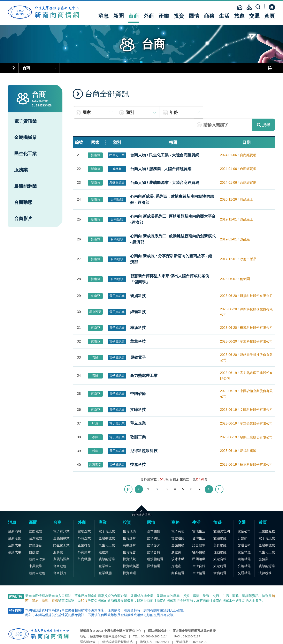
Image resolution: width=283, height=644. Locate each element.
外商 (149, 16)
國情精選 (154, 554)
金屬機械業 (25, 137)
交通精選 (244, 561)
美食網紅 (220, 533)
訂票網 (243, 526)
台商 (134, 16)
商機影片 (129, 533)
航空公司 (244, 519)
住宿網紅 (220, 540)
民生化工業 (25, 154)
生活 (224, 16)
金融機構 (178, 533)
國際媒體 (36, 519)
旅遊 (239, 16)
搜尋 (264, 112)
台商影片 (23, 219)
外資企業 (84, 526)
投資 (179, 16)
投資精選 (129, 561)
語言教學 (199, 533)
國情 (194, 16)
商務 (209, 16)
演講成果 (15, 540)
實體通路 (178, 526)
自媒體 (34, 540)
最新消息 (15, 519)
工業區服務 (267, 519)
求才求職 (178, 547)
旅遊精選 (220, 554)
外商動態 (84, 547)
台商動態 (23, 202)
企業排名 (84, 533)
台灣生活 (199, 526)
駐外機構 (199, 540)
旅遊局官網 (222, 519)
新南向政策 (37, 547)
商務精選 (178, 561)
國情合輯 (154, 540)
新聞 (119, 16)
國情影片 (154, 533)
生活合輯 (199, 554)
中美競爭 (36, 554)
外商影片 (84, 540)
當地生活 (199, 519)
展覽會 (176, 540)
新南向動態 (37, 561)
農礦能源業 (25, 186)
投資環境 (129, 519)
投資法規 (129, 547)
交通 (254, 16)
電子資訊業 (25, 121)
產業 (164, 16)
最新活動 (15, 526)
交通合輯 (244, 533)
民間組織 (199, 547)
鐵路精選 (244, 547)
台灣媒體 (36, 526)
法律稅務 (265, 561)
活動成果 (15, 533)
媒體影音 (36, 533)
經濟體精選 (155, 547)
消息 (104, 16)
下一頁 (209, 477)
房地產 (176, 554)
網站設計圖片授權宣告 (118, 630)
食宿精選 (220, 561)
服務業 (21, 170)
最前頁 (129, 477)
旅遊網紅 (220, 526)
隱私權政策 (88, 630)
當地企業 (84, 519)
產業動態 (105, 561)
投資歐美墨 (131, 554)
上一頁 (139, 477)
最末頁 (219, 477)
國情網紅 (154, 526)
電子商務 (178, 519)
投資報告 (129, 540)
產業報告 (105, 554)
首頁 (13, 68)
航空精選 (244, 540)
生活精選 (199, 561)
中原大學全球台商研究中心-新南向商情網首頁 (45, 12)
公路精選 (244, 554)
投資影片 (129, 526)
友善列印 (270, 68)
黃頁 (270, 16)
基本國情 (154, 519)
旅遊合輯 (220, 547)
